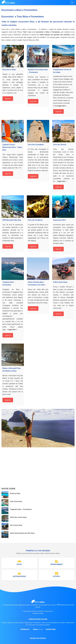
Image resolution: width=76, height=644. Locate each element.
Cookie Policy (49, 611)
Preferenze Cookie (38, 613)
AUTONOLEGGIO (19, 574)
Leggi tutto (8, 99)
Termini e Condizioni (38, 611)
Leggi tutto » (62, 106)
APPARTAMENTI (57, 562)
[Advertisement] (38, 469)
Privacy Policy (27, 611)
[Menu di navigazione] (72, 3)
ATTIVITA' (57, 574)
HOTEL (19, 562)
